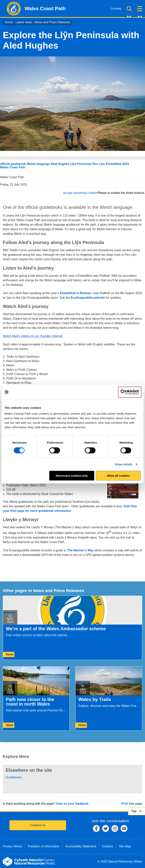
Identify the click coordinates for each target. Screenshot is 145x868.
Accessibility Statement (81, 846)
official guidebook (13, 164)
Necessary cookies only (72, 476)
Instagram (115, 828)
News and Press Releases (52, 22)
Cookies (108, 846)
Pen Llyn (99, 164)
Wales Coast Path (13, 167)
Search (129, 9)
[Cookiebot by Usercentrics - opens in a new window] (130, 392)
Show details (124, 464)
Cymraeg (116, 9)
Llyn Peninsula (81, 164)
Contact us (38, 825)
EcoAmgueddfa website (88, 298)
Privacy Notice (12, 846)
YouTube (124, 828)
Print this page (132, 804)
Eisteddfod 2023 (118, 164)
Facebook (96, 828)
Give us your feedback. (73, 804)
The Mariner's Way (80, 550)
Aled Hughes (60, 164)
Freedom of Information (44, 846)
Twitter (106, 828)
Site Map (125, 846)
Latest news (24, 22)
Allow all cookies (118, 476)
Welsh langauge (38, 164)
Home (9, 22)
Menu (140, 9)
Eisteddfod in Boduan (76, 293)
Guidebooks (14, 777)
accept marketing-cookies (80, 193)
